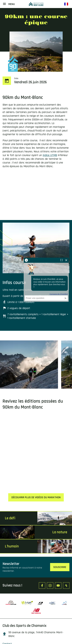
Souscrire (60, 567)
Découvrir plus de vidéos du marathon (36, 497)
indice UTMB (50, 155)
